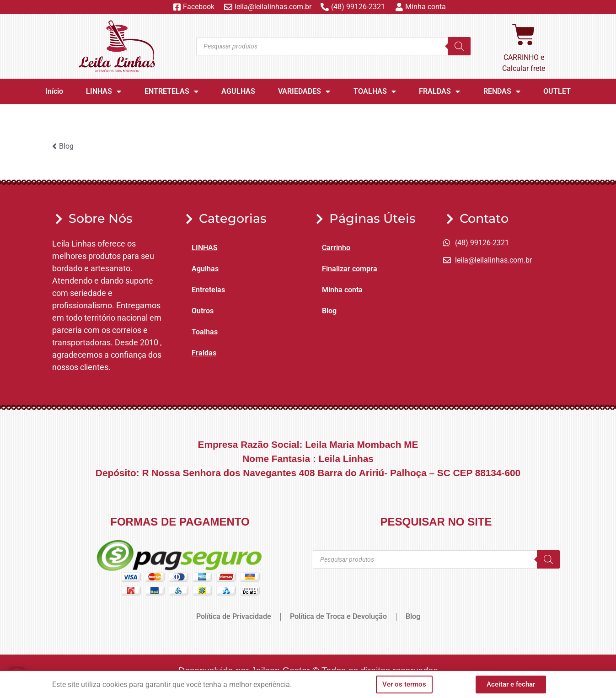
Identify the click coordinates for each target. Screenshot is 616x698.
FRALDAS (439, 91)
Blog (329, 311)
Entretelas (208, 290)
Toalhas (205, 332)
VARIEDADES (304, 91)
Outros (203, 311)
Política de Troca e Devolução (338, 616)
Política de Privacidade (234, 616)
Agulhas (205, 269)
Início (54, 91)
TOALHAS (375, 91)
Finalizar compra (350, 269)
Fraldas (204, 353)
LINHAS (104, 91)
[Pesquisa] (459, 46)
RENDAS (502, 91)
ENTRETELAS (171, 91)
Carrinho (336, 248)
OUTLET (557, 91)
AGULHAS (238, 91)
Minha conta (342, 290)
